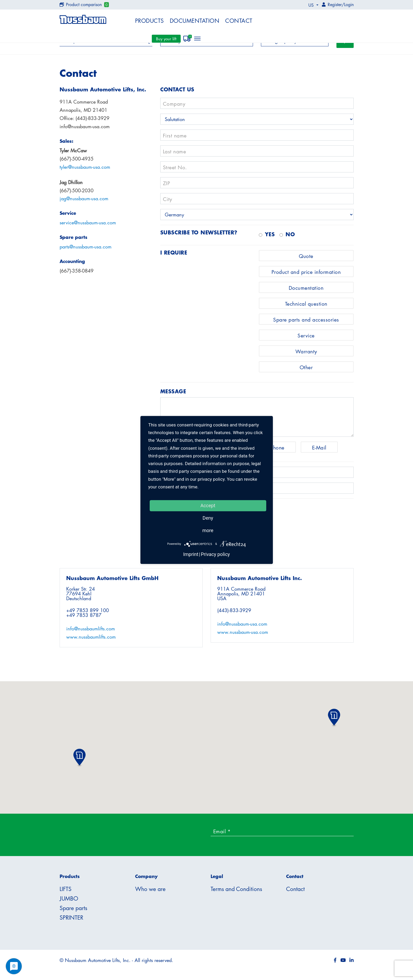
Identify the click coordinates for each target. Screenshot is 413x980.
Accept (208, 505)
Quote (306, 259)
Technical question (306, 307)
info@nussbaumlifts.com (91, 631)
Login (349, 5)
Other (306, 370)
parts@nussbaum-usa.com (86, 250)
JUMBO (69, 901)
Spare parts (73, 911)
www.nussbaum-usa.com (243, 635)
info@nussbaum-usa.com (242, 627)
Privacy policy (215, 554)
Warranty (306, 354)
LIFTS (66, 892)
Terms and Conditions (236, 892)
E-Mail (319, 450)
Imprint (191, 554)
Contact (239, 21)
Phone (277, 450)
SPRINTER (71, 920)
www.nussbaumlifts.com (91, 640)
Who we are (150, 892)
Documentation (195, 21)
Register (335, 5)
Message (173, 394)
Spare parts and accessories (306, 322)
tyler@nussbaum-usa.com (85, 170)
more (208, 530)
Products (150, 21)
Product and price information (306, 275)
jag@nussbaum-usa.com (84, 202)
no (290, 237)
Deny (208, 518)
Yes (270, 237)
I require (174, 255)
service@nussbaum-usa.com (88, 226)
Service (306, 338)
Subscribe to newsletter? (199, 235)
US (312, 5)
